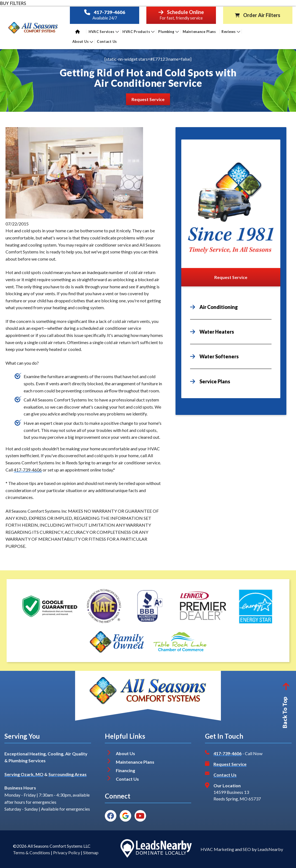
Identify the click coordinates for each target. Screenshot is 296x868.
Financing (125, 770)
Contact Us (107, 42)
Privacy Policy (67, 852)
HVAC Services (104, 31)
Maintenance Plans (199, 31)
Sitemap (91, 852)
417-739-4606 (109, 12)
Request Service (230, 764)
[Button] (148, 99)
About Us (83, 42)
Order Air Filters (262, 15)
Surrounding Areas (68, 774)
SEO (247, 849)
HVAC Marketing (217, 849)
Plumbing (168, 31)
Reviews (231, 31)
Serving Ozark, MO (24, 774)
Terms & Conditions (31, 852)
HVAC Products (139, 31)
